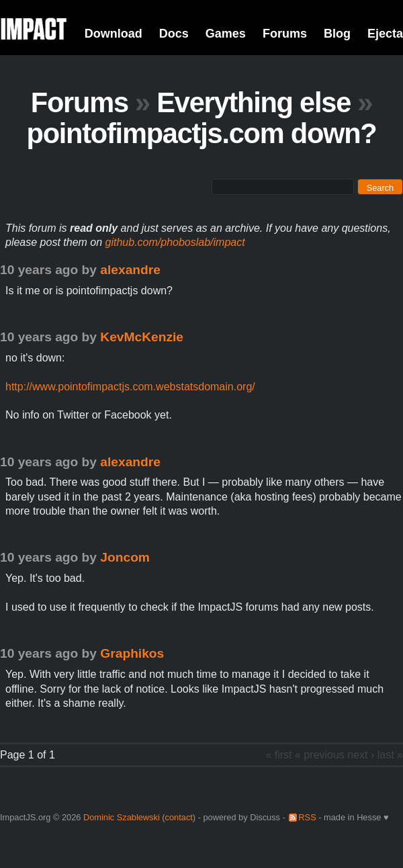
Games (226, 34)
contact (179, 817)
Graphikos (132, 653)
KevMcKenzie (142, 337)
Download (114, 34)
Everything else (254, 102)
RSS (307, 817)
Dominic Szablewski (122, 817)
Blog (337, 34)
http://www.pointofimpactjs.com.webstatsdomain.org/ (130, 387)
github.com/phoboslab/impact (175, 242)
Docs (174, 34)
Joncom (125, 557)
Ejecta (385, 34)
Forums (285, 34)
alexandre (130, 270)
